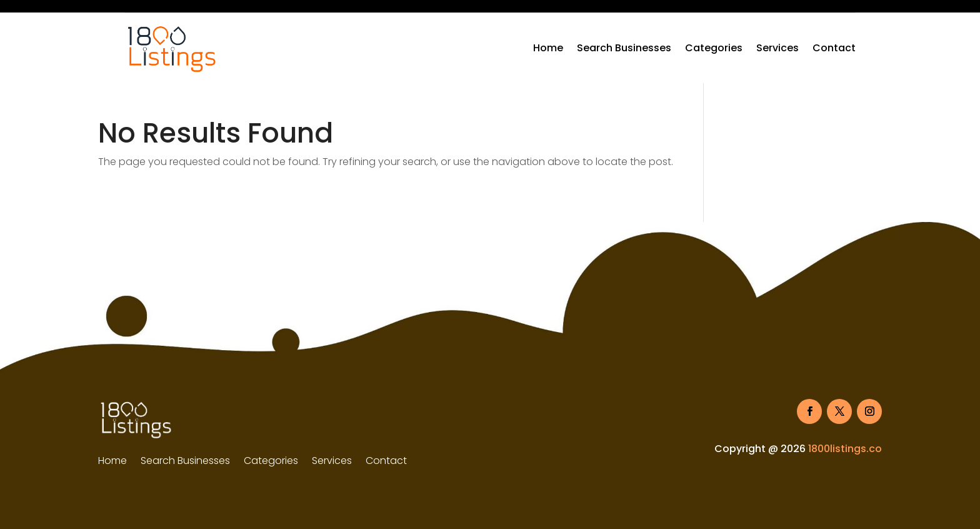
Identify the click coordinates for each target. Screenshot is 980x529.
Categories (714, 48)
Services (777, 48)
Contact (834, 48)
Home (548, 48)
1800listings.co (845, 449)
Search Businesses (624, 48)
